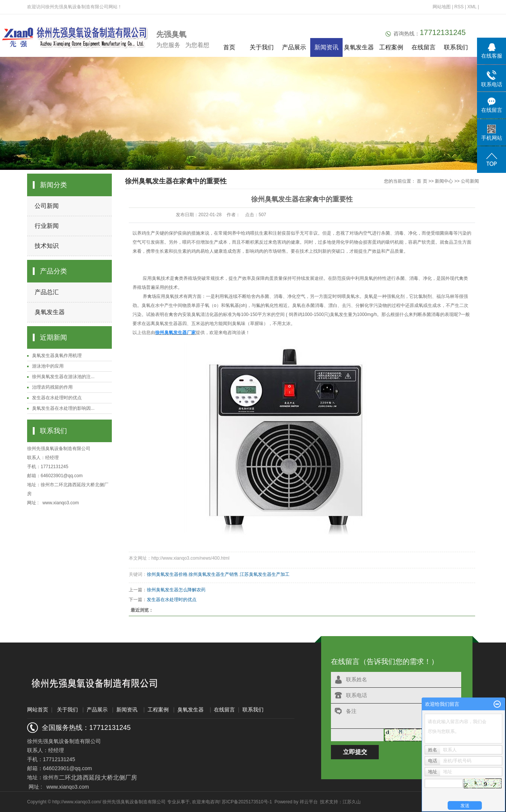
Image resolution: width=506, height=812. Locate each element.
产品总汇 (47, 292)
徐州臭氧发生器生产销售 (213, 574)
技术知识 (47, 246)
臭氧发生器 (359, 47)
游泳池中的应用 (48, 366)
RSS (459, 7)
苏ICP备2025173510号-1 (247, 802)
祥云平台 (309, 802)
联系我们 (456, 47)
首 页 (422, 181)
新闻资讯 (326, 47)
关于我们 (262, 47)
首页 (229, 47)
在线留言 (424, 47)
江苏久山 (352, 802)
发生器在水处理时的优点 (57, 398)
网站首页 (38, 710)
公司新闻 (47, 206)
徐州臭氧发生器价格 (167, 574)
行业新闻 (47, 226)
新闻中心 (444, 181)
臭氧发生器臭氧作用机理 (57, 356)
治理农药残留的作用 (52, 387)
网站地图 (442, 7)
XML (472, 7)
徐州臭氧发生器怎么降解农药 (176, 590)
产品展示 (294, 47)
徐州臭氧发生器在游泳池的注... (63, 377)
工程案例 (391, 47)
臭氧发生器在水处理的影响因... (63, 408)
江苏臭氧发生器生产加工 (265, 574)
